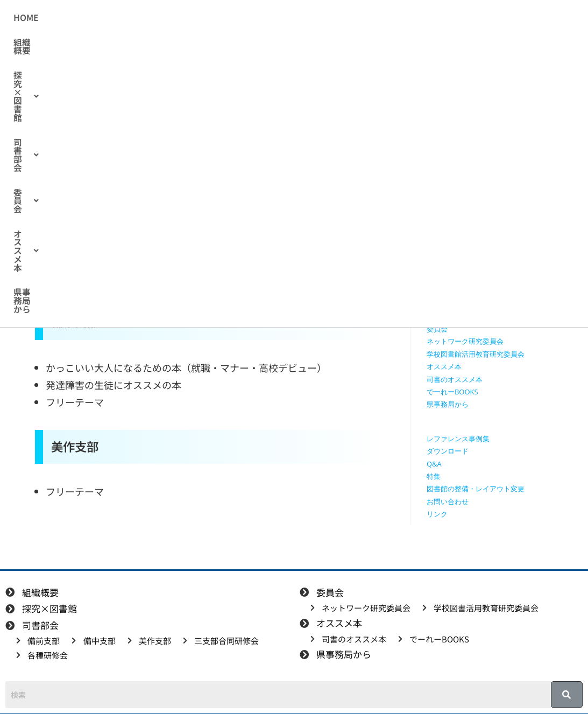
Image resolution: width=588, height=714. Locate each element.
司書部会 (285, 18)
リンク (437, 514)
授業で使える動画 (455, 216)
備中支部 (441, 279)
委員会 (339, 18)
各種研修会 (444, 316)
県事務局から (464, 18)
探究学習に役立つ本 (458, 241)
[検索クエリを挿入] (493, 127)
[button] (218, 18)
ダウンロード (448, 451)
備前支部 (441, 266)
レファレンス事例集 (458, 439)
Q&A (434, 464)
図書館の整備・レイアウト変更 (476, 489)
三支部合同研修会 (455, 303)
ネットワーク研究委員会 (465, 341)
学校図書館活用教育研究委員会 (476, 354)
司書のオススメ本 (157, 167)
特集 (434, 476)
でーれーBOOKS (452, 392)
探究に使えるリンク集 (462, 228)
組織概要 (157, 18)
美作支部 (441, 291)
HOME (112, 18)
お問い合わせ (448, 501)
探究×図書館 (218, 18)
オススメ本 (398, 18)
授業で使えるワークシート (469, 203)
